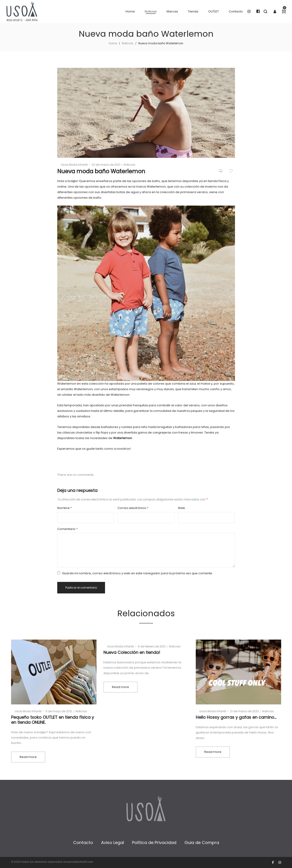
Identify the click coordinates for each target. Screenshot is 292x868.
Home (113, 43)
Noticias (128, 43)
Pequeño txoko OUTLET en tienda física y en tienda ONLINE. (53, 720)
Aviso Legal (113, 843)
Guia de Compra (202, 843)
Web (182, 508)
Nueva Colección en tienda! (132, 652)
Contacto (83, 843)
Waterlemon (123, 438)
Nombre (65, 508)
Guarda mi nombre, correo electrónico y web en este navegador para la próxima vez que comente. (137, 573)
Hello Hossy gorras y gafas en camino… (236, 717)
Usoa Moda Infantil (72, 165)
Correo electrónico (133, 508)
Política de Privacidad (154, 843)
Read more (28, 757)
